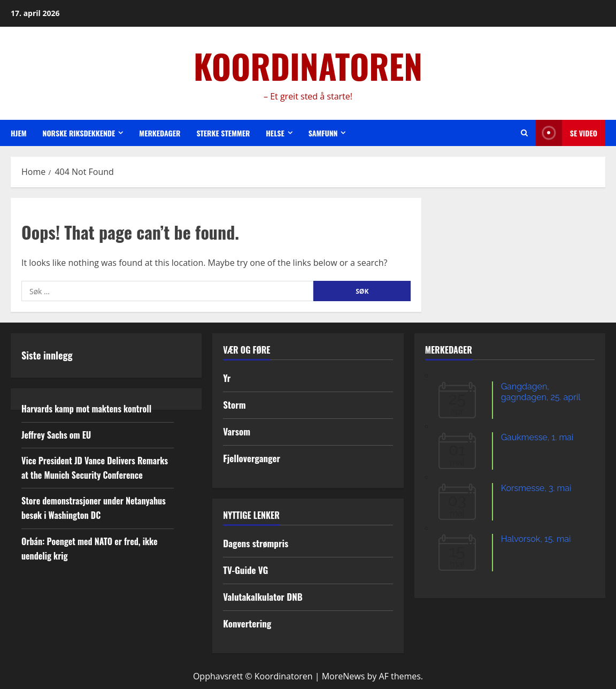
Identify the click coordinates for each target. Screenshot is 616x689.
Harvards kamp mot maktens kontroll (86, 409)
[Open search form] (524, 133)
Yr (227, 378)
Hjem (19, 133)
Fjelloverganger (252, 458)
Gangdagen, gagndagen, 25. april (541, 392)
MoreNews (344, 676)
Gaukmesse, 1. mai (537, 437)
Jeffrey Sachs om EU (56, 435)
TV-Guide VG (245, 570)
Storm (234, 405)
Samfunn (323, 133)
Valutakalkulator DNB (263, 597)
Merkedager (160, 133)
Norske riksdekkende (79, 133)
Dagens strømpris (256, 543)
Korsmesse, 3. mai (536, 488)
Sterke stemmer (223, 133)
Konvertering (247, 623)
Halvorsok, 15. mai (536, 539)
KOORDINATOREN (308, 66)
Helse (275, 133)
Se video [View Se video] (567, 133)
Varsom (237, 431)
